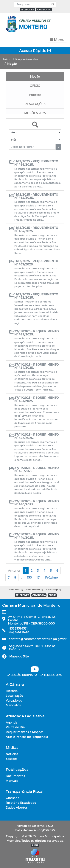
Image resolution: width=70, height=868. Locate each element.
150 (29, 577)
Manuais (12, 781)
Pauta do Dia (15, 727)
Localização (14, 696)
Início (7, 59)
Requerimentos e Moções (25, 732)
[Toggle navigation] (57, 40)
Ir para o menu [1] (16, 590)
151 (39, 577)
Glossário (13, 798)
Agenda (12, 722)
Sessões (12, 759)
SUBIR (52, 595)
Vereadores (14, 700)
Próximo (52, 577)
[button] (52, 4)
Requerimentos (27, 59)
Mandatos (13, 705)
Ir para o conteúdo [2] (34, 590)
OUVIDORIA (44, 9)
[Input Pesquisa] (33, 4)
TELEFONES (27, 9)
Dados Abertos (17, 807)
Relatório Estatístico (21, 803)
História (12, 691)
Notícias (12, 754)
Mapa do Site (19, 656)
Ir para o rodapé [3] (53, 590)
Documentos (15, 776)
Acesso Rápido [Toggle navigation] (35, 50)
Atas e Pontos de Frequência (27, 737)
